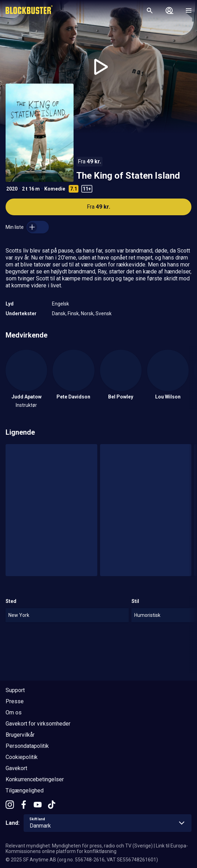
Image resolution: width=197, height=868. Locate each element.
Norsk (87, 313)
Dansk (59, 313)
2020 (12, 189)
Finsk (73, 313)
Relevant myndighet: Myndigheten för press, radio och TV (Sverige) (79, 846)
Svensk (104, 313)
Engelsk (60, 304)
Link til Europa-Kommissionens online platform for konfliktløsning (97, 848)
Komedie (55, 189)
